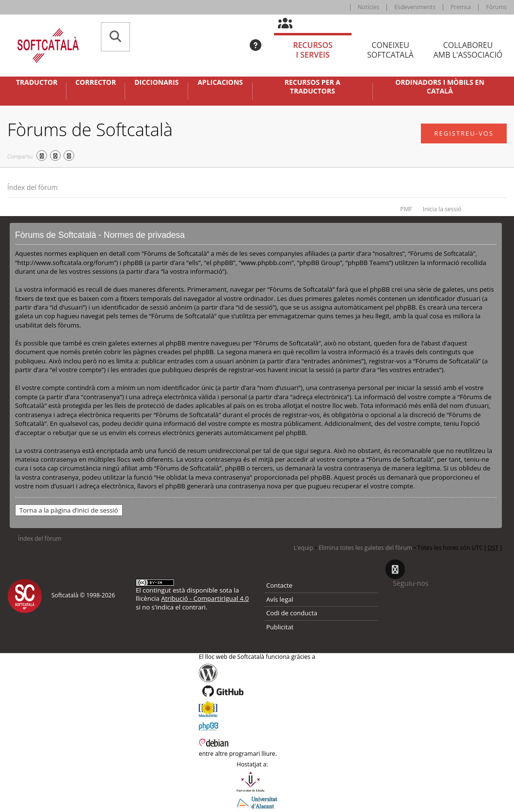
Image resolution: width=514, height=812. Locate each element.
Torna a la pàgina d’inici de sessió (69, 510)
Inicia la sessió (442, 209)
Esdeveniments (415, 7)
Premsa (461, 7)
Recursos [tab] (313, 50)
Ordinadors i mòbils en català (440, 87)
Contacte (279, 585)
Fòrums (496, 7)
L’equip (304, 548)
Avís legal (280, 599)
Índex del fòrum (32, 187)
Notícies (369, 7)
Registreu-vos (464, 133)
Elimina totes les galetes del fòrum (365, 548)
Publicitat (280, 627)
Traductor (37, 82)
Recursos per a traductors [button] (313, 87)
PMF (406, 209)
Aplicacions (220, 82)
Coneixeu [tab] (390, 50)
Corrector (96, 82)
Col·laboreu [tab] (468, 50)
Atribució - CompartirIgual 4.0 (205, 598)
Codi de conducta (292, 613)
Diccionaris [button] (156, 82)
